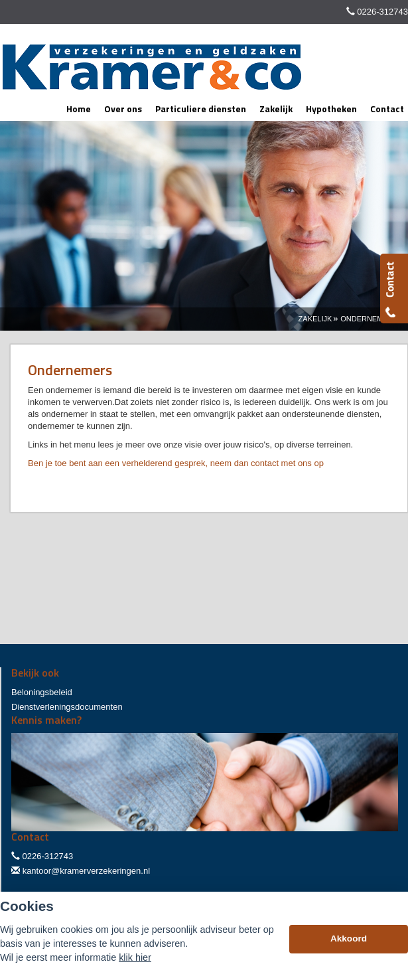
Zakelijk (315, 319)
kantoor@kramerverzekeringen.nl (86, 871)
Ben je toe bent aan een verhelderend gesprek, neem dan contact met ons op (176, 463)
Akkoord (349, 939)
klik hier (135, 957)
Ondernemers (369, 319)
